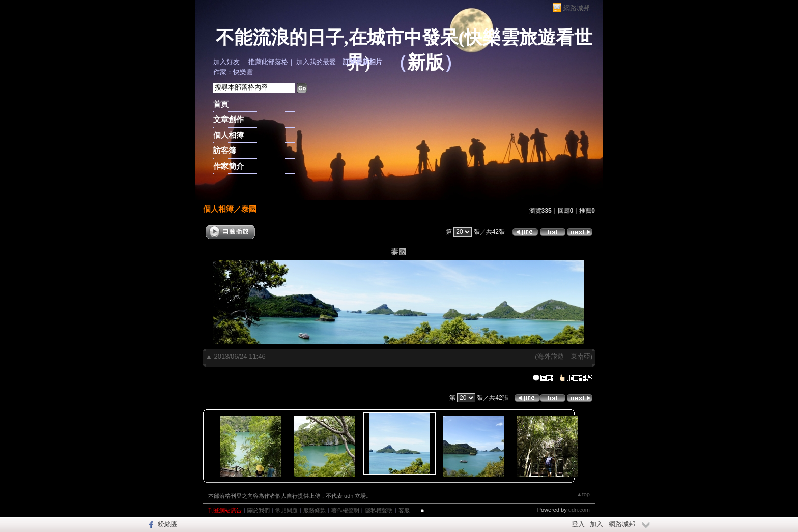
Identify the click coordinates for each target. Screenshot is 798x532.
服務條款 (315, 510)
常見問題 (287, 510)
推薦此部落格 (268, 62)
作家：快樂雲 (233, 72)
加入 (596, 524)
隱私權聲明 (379, 510)
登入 (578, 524)
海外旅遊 (551, 356)
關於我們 (259, 510)
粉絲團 (168, 524)
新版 (425, 63)
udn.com (579, 510)
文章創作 (229, 119)
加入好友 (226, 62)
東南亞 (580, 356)
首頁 (221, 104)
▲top (583, 494)
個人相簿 (229, 135)
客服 (404, 510)
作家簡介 (229, 166)
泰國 (249, 209)
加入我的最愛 (316, 62)
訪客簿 (225, 150)
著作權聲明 (345, 510)
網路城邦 (577, 8)
